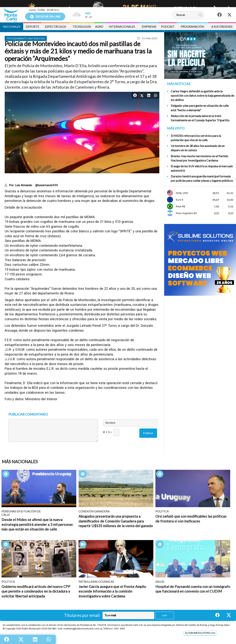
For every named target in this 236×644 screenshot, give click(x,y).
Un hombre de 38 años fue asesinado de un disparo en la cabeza (198, 148)
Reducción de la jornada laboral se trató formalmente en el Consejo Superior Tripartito (200, 118)
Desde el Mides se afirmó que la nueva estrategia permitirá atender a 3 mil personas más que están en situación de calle (37, 524)
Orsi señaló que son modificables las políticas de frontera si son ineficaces (191, 519)
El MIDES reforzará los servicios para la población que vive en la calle (196, 138)
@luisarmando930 (47, 185)
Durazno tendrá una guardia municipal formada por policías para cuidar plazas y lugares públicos (202, 178)
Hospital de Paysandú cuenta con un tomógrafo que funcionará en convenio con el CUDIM (193, 589)
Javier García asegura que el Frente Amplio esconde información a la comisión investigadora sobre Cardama (112, 591)
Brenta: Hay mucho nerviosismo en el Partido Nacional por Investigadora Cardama (199, 158)
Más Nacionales (20, 462)
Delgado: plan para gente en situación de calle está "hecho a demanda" (200, 108)
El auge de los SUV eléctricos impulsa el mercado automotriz (202, 168)
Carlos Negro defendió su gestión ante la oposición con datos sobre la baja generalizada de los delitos (202, 95)
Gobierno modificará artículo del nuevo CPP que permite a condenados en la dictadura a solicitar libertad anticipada (36, 591)
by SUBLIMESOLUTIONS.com (200, 633)
